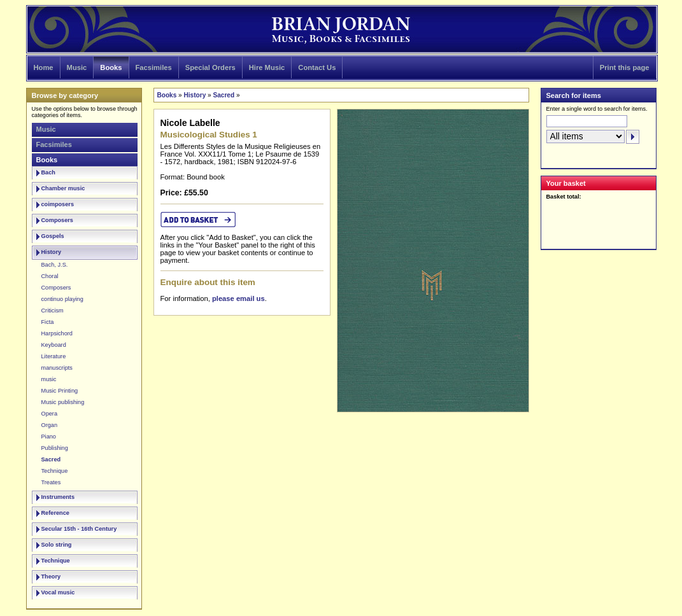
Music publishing (63, 402)
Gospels (53, 236)
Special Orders (210, 67)
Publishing (55, 448)
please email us (238, 298)
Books (111, 67)
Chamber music (63, 188)
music (49, 379)
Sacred (51, 459)
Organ (50, 425)
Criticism (53, 311)
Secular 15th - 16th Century (79, 529)
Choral (50, 276)
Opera (50, 414)
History (52, 252)
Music (77, 67)
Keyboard (54, 345)
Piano (49, 437)
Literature (54, 356)
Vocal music (58, 592)
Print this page (625, 67)
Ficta (48, 322)
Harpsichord (57, 333)
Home (44, 67)
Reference (55, 513)
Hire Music (267, 67)
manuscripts (57, 368)
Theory (51, 577)
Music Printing (60, 391)
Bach (48, 172)
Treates (51, 482)
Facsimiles (154, 67)
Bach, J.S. (55, 265)
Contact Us (317, 67)
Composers (57, 220)
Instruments (58, 497)
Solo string (57, 545)
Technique (55, 471)
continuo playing (62, 299)
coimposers (58, 204)
